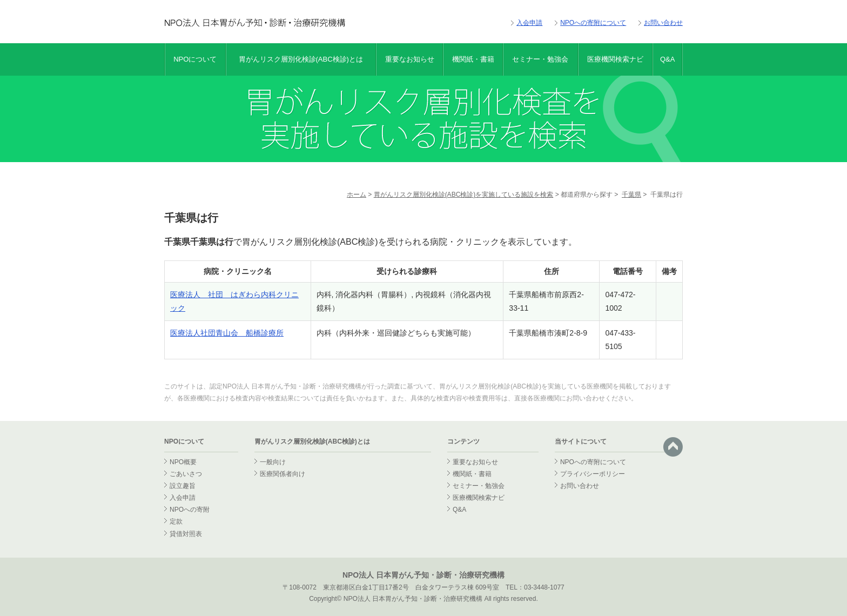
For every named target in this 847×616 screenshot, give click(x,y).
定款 (176, 521)
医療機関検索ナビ (615, 59)
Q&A (667, 59)
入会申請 (529, 23)
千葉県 (631, 195)
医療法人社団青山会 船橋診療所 (227, 333)
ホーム (357, 195)
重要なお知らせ (410, 59)
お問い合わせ (663, 23)
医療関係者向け (283, 474)
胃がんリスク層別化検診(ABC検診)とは (301, 59)
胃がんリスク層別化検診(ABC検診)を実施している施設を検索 (464, 195)
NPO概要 (183, 462)
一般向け (273, 462)
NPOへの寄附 (190, 510)
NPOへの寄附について (593, 23)
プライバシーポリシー (593, 474)
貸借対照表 (186, 534)
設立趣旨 (183, 486)
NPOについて (195, 59)
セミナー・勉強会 (540, 59)
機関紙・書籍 (473, 59)
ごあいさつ (186, 474)
